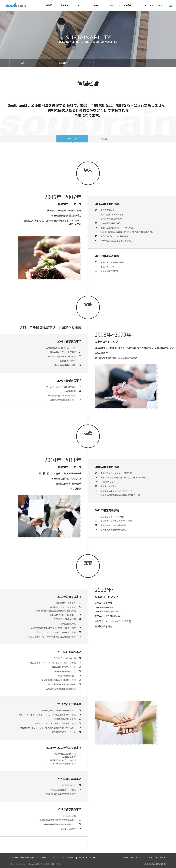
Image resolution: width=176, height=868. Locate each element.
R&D (80, 5)
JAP (159, 5)
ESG (112, 5)
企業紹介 (49, 5)
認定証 (104, 138)
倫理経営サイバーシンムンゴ (135, 857)
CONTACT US (152, 5)
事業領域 (64, 5)
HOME (144, 5)
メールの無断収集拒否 (158, 857)
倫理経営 (63, 63)
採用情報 (127, 5)
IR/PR (96, 5)
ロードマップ (72, 138)
